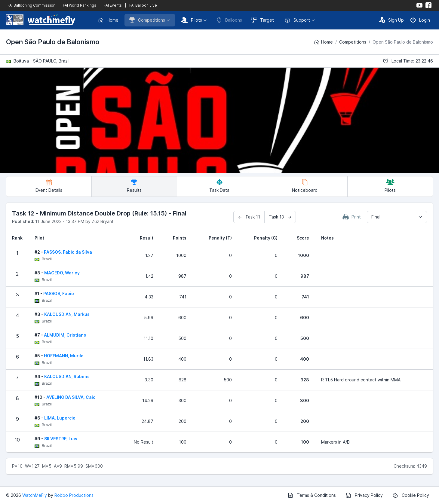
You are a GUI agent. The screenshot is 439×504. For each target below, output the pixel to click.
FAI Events (113, 5)
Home (108, 20)
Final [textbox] (376, 217)
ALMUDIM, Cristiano (65, 335)
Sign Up (391, 20)
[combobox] (397, 217)
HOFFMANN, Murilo (64, 356)
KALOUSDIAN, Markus (67, 314)
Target (262, 20)
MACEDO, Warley (62, 273)
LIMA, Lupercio (60, 418)
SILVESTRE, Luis (61, 439)
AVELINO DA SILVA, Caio (71, 397)
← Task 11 (249, 217)
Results (134, 186)
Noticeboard (305, 186)
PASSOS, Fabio (59, 293)
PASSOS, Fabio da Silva (68, 252)
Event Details (49, 186)
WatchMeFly (35, 495)
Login (420, 20)
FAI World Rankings (80, 5)
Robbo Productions (74, 495)
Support (297, 20)
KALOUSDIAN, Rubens (67, 376)
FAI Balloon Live (143, 5)
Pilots (192, 20)
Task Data (219, 186)
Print (352, 217)
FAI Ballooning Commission (31, 5)
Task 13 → (280, 217)
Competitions (147, 20)
